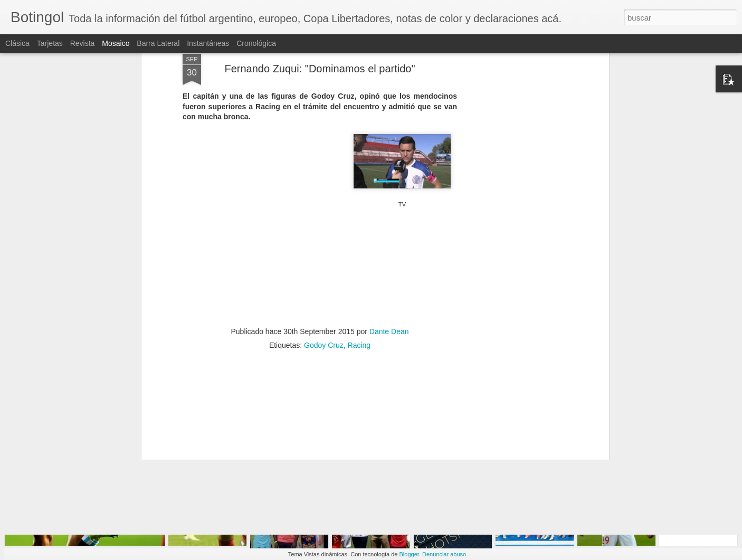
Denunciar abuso (444, 554)
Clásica (17, 43)
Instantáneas (208, 43)
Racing (359, 296)
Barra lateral (158, 43)
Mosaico (116, 43)
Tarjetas (50, 43)
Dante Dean (389, 282)
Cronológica (256, 43)
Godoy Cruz (324, 296)
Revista (83, 43)
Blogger (409, 554)
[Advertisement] (515, 165)
